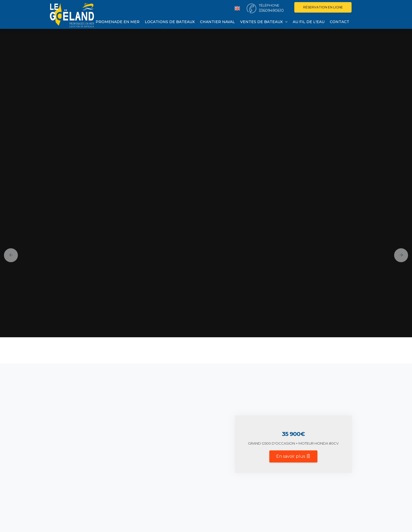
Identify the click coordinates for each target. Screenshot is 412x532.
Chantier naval (217, 22)
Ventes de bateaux (264, 22)
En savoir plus (293, 456)
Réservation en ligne (323, 7)
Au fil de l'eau (309, 22)
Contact (339, 22)
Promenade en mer (118, 22)
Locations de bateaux (170, 22)
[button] (9, 255)
